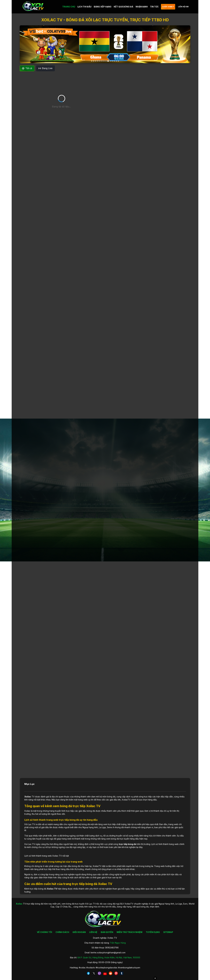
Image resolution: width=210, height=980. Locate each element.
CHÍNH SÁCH (62, 932)
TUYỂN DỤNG (153, 932)
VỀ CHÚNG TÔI (44, 932)
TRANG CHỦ (69, 7)
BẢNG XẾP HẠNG (103, 7)
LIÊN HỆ (93, 932)
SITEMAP (168, 932)
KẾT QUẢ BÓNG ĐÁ (124, 7)
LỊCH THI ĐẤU (84, 7)
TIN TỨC (154, 7)
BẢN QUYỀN (107, 932)
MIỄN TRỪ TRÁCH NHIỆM (129, 932)
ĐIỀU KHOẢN (79, 932)
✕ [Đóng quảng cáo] (155, 978)
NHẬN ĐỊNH (142, 7)
